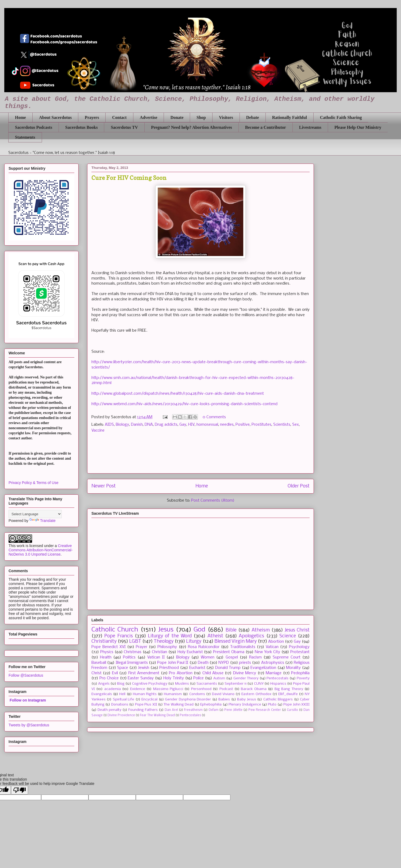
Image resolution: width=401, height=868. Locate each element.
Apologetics (251, 636)
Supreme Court (287, 657)
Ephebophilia (211, 705)
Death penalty (109, 710)
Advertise (149, 117)
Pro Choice (109, 678)
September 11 (236, 684)
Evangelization (263, 668)
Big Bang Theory (289, 689)
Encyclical (149, 700)
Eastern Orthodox (256, 694)
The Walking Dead (179, 705)
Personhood (201, 689)
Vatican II (156, 657)
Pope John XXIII (296, 705)
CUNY (259, 684)
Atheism (261, 630)
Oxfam (213, 710)
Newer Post (104, 486)
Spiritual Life (124, 700)
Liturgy (194, 642)
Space (123, 668)
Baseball (99, 663)
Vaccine (98, 431)
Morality (293, 668)
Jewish (144, 668)
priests (245, 663)
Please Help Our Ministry (358, 127)
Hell (122, 694)
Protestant (300, 652)
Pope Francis (118, 636)
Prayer (142, 647)
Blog (121, 684)
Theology (164, 642)
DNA (149, 425)
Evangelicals (102, 694)
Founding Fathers (143, 710)
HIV (191, 425)
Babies (224, 700)
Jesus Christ (297, 630)
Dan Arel (171, 710)
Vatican (272, 647)
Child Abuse (213, 673)
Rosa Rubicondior (204, 647)
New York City (268, 652)
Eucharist (197, 668)
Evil (115, 673)
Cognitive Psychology (150, 684)
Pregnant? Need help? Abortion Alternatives (192, 127)
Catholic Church (115, 630)
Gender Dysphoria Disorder (188, 700)
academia (113, 689)
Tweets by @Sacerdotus (29, 725)
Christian (159, 652)
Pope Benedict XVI (109, 647)
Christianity (104, 642)
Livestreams (310, 127)
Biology (122, 425)
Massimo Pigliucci (168, 689)
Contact (119, 117)
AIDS (109, 425)
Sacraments (207, 684)
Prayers (92, 117)
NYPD (224, 663)
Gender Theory (246, 678)
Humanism (173, 694)
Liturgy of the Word (170, 636)
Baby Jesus (246, 700)
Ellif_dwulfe (288, 694)
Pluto (272, 705)
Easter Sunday (141, 678)
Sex (296, 425)
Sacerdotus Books (81, 127)
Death (203, 663)
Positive (243, 425)
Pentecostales (190, 715)
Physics (107, 652)
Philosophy (167, 647)
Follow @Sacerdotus (26, 675)
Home (20, 117)
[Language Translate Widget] (35, 514)
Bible (231, 630)
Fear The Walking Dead (157, 715)
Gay (183, 425)
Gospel (232, 657)
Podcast (226, 689)
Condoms (197, 694)
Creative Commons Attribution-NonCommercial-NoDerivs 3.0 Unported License (41, 550)
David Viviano (223, 694)
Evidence (138, 689)
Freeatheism (193, 710)
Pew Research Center (265, 710)
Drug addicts (166, 425)
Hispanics (278, 684)
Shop (201, 117)
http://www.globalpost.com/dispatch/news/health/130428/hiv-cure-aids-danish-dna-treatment (178, 394)
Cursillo (292, 710)
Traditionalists (243, 647)
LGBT (135, 642)
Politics (129, 657)
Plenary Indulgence (245, 705)
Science (288, 636)
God (199, 630)
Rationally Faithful (290, 117)
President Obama (229, 652)
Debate (253, 117)
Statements (25, 137)
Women (208, 657)
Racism (255, 657)
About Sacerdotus (55, 117)
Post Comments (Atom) (213, 501)
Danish (137, 425)
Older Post (299, 486)
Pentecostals (277, 678)
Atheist (215, 636)
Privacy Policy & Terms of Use (33, 483)
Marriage (274, 673)
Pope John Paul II (173, 663)
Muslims (182, 684)
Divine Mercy (245, 673)
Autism (219, 678)
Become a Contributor (266, 127)
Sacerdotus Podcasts (34, 127)
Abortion (276, 642)
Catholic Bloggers (278, 700)
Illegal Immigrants (132, 663)
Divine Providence (121, 715)
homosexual (207, 425)
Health (106, 657)
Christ (97, 673)
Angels (104, 684)
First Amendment (144, 673)
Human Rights (145, 694)
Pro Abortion (181, 673)
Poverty (303, 678)
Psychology (299, 647)
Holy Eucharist (190, 652)
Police (198, 678)
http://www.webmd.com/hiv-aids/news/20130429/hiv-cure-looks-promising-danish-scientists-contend (184, 404)
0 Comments (214, 417)
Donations (120, 705)
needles (227, 425)
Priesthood (169, 668)
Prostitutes (261, 425)
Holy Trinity (174, 678)
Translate (43, 521)
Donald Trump (228, 668)
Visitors (226, 117)
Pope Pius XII (146, 705)
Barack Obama (254, 689)
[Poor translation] (20, 790)
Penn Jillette (233, 710)
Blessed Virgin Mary (236, 642)
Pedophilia (300, 673)
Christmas (133, 652)
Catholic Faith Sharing (341, 117)
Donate (177, 117)
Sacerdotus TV (124, 127)
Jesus (166, 630)
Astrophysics (273, 663)
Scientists (282, 425)
